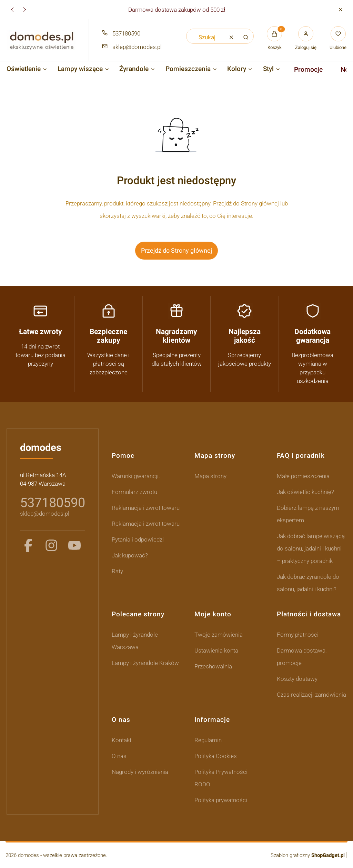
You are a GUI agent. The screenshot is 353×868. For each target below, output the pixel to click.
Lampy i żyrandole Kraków (145, 663)
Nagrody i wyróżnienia (140, 772)
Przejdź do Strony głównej (176, 250)
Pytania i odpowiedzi (138, 539)
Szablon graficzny (308, 855)
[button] (340, 9)
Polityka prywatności (221, 800)
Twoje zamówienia (219, 635)
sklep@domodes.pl (45, 514)
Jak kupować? (130, 555)
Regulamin (208, 740)
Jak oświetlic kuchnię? (305, 492)
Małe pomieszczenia (303, 476)
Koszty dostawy (297, 679)
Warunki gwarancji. (136, 476)
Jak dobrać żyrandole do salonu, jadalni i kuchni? (308, 583)
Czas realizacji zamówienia (311, 695)
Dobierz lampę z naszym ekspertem (308, 514)
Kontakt (122, 740)
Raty (117, 571)
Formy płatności (298, 635)
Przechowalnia (213, 666)
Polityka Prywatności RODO (221, 778)
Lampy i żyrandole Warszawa (135, 641)
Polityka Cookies (216, 756)
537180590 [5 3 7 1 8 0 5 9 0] (53, 503)
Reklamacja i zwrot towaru (146, 508)
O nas (119, 756)
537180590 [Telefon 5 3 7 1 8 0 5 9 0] (126, 33)
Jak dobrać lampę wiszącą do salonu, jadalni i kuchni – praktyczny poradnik (311, 548)
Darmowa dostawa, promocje (302, 657)
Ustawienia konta (216, 650)
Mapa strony (210, 476)
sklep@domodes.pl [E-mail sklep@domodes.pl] (137, 47)
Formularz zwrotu (134, 492)
